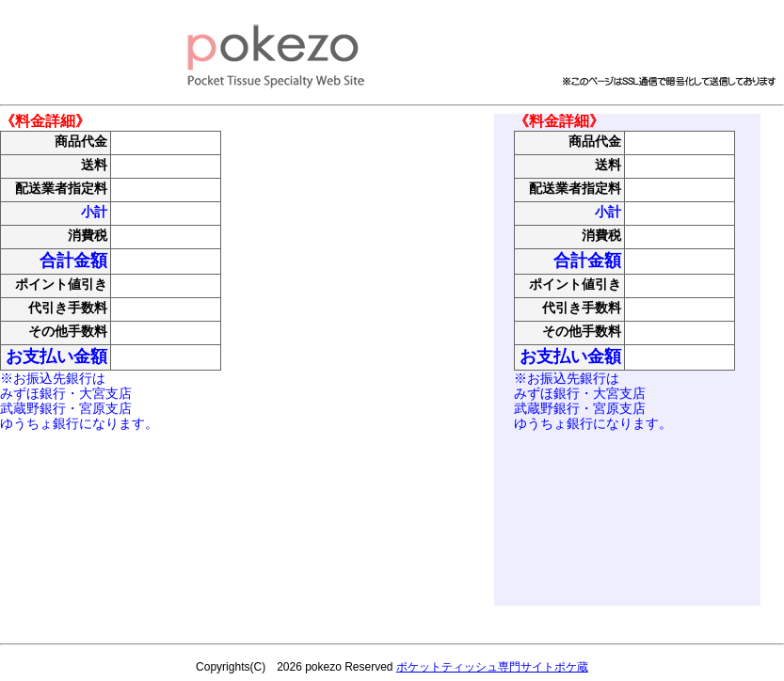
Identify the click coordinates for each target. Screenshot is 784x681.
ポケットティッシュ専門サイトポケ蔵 (492, 667)
